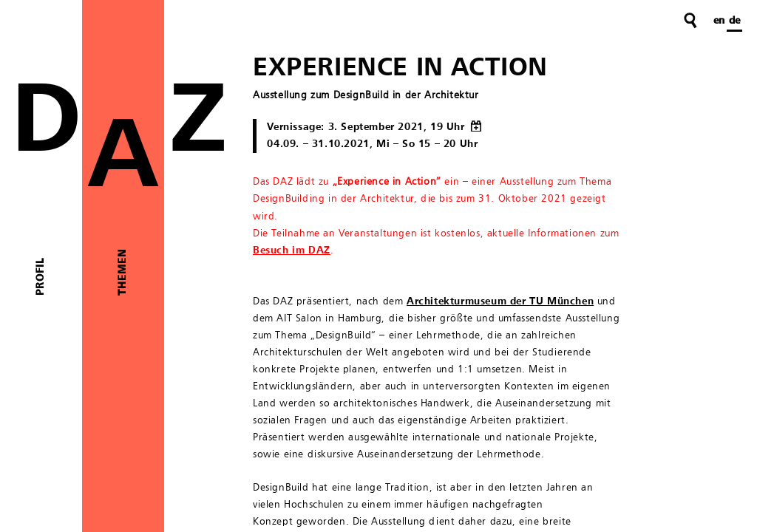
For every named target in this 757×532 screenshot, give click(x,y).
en (719, 21)
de (734, 21)
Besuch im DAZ (292, 250)
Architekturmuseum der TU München (500, 301)
